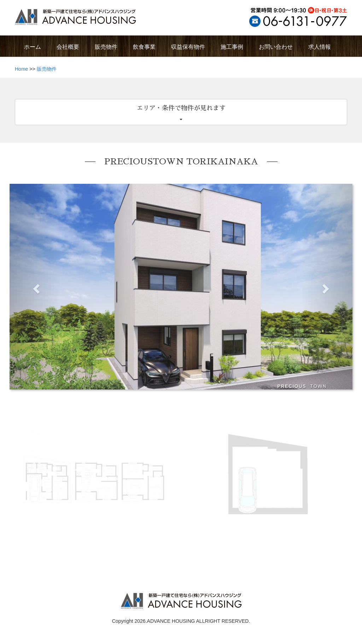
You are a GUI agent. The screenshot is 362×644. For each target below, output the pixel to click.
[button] (35, 287)
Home (21, 69)
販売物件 (47, 69)
